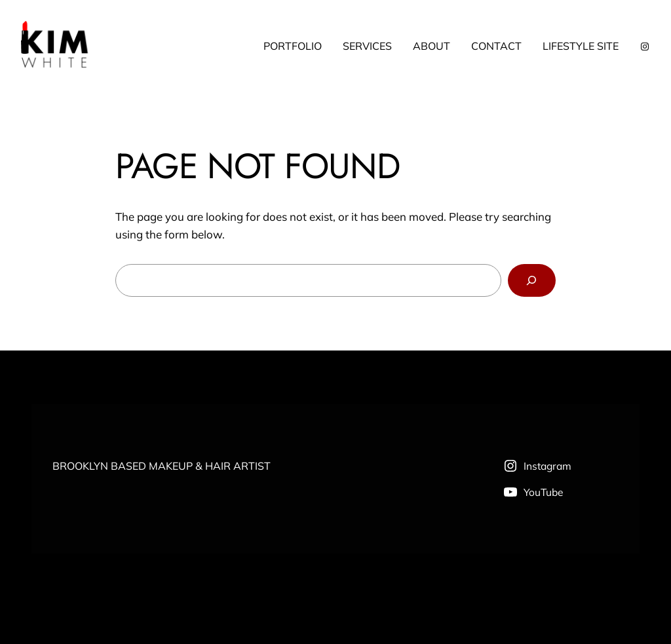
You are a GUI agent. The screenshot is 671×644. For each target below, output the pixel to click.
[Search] (532, 281)
